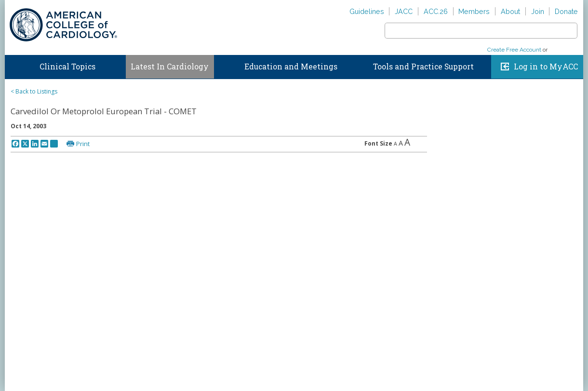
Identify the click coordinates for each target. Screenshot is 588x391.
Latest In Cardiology (170, 67)
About (510, 11)
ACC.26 (436, 11)
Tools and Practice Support (423, 67)
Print (83, 144)
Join (538, 11)
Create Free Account (514, 50)
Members (474, 11)
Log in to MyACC (546, 67)
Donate (566, 11)
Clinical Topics (67, 67)
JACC (404, 11)
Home (14, 65)
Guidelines (367, 11)
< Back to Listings (34, 91)
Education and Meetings (291, 67)
